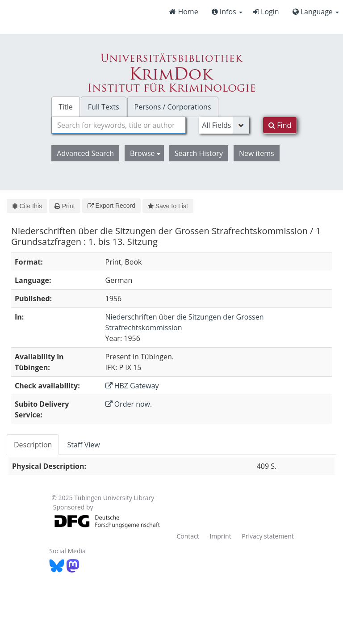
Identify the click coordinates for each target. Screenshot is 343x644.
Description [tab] (33, 445)
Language (316, 12)
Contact (188, 536)
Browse (145, 153)
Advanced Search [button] (85, 153)
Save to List (168, 206)
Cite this (27, 206)
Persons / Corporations (173, 107)
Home (184, 12)
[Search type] (224, 125)
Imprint (220, 536)
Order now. (129, 404)
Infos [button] (227, 12)
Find (280, 125)
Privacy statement (268, 536)
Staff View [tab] (83, 445)
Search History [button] (199, 153)
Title (66, 107)
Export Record (111, 206)
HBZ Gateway (132, 386)
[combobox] (119, 125)
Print (65, 206)
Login (266, 12)
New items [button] (257, 153)
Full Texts (104, 107)
